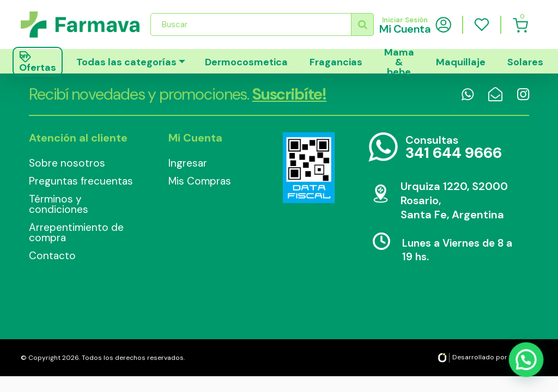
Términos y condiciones (59, 204)
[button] (527, 362)
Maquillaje (461, 62)
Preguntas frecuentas (81, 181)
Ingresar (188, 163)
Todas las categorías (126, 62)
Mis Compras (200, 181)
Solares (525, 62)
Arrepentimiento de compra (76, 232)
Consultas (454, 148)
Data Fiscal (308, 168)
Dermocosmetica (246, 62)
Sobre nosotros (67, 163)
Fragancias (336, 62)
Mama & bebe (399, 61)
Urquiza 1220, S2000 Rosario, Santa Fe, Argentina (454, 200)
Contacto (52, 256)
